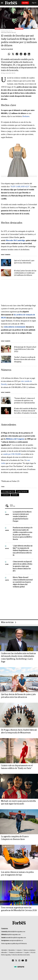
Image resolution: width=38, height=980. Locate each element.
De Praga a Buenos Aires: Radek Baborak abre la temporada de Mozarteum (19, 731)
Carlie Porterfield (7, 49)
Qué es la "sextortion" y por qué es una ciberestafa (24, 262)
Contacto (19, 950)
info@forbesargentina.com (13, 935)
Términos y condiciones (16, 953)
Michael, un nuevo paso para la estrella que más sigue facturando (18, 802)
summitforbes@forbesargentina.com (16, 938)
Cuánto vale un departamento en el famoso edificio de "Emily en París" (17, 767)
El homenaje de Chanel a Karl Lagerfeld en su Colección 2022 (25, 349)
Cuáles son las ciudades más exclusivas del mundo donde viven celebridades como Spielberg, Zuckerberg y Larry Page (18, 658)
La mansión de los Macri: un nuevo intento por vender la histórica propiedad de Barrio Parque (22, 517)
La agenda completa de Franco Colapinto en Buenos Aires (15, 838)
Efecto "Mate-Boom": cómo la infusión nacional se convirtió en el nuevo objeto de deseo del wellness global (23, 582)
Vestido (15, 495)
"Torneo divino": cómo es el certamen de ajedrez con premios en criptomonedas (24, 401)
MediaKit (4, 950)
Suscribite (25, 3)
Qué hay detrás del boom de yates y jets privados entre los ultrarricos (18, 696)
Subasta (6, 495)
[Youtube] (23, 961)
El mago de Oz (8, 491)
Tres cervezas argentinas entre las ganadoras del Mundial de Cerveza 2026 (19, 909)
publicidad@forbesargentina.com (16, 932)
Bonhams (26, 116)
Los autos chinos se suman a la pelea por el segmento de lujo (17, 874)
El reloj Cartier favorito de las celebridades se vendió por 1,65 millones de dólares (25, 273)
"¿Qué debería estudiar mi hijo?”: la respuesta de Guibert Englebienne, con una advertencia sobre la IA (23, 551)
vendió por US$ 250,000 (12, 454)
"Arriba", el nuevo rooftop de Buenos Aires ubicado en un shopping (25, 360)
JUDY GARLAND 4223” (20, 187)
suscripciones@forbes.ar (16, 941)
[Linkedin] (26, 961)
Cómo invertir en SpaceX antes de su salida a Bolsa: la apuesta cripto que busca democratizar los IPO (23, 566)
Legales (27, 953)
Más (22, 506)
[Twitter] (16, 961)
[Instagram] (19, 961)
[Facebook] (13, 961)
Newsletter (12, 950)
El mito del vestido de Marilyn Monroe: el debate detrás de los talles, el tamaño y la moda (25, 411)
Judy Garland (22, 491)
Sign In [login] (34, 3)
